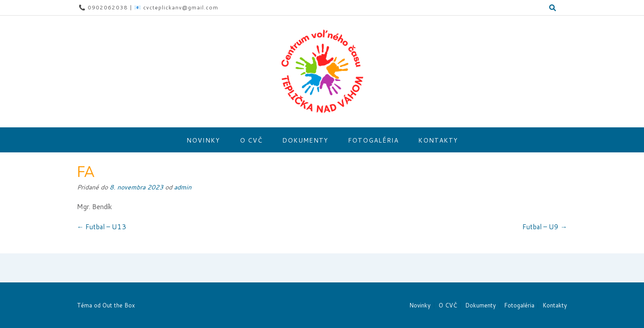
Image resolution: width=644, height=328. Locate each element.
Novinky (203, 140)
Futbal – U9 (545, 227)
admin (183, 187)
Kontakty (438, 140)
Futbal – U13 (102, 227)
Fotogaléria (373, 140)
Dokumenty (305, 140)
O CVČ (251, 140)
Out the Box (119, 305)
